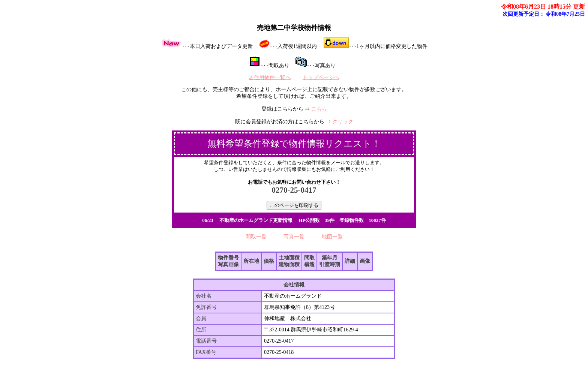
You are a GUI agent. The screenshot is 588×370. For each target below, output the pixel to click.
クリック (343, 122)
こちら (319, 109)
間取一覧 (256, 237)
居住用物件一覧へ (270, 77)
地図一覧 (332, 237)
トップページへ (321, 77)
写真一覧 (294, 237)
